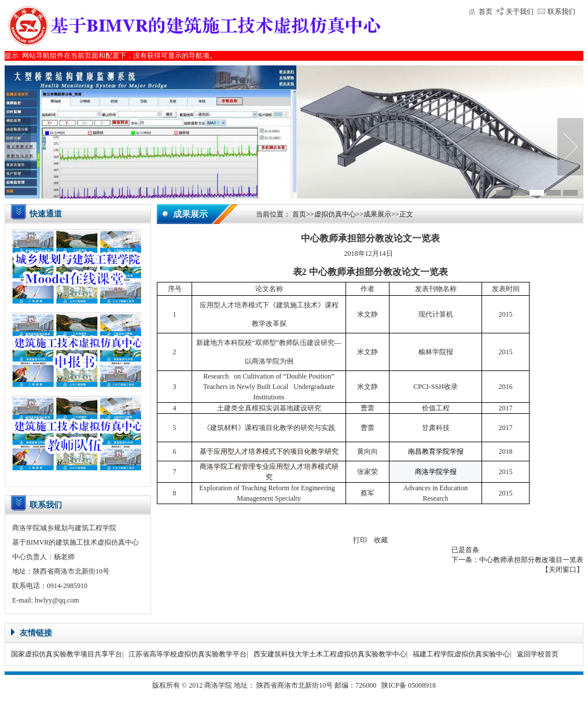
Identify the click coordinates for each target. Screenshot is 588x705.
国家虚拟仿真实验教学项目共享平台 (67, 654)
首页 (486, 12)
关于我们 (520, 12)
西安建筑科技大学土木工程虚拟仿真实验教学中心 (330, 654)
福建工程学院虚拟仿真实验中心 (461, 654)
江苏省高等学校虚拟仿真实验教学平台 (188, 654)
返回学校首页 (538, 654)
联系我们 (561, 12)
